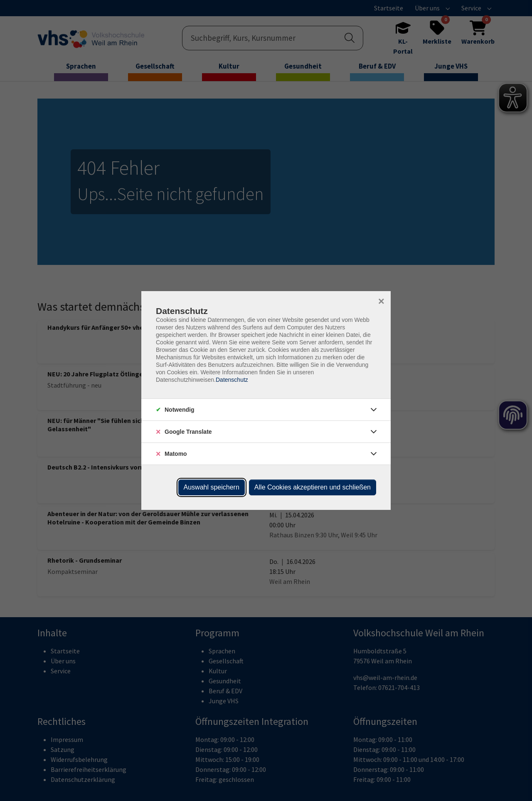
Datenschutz (232, 380)
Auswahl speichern (212, 487)
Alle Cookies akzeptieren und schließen (313, 487)
